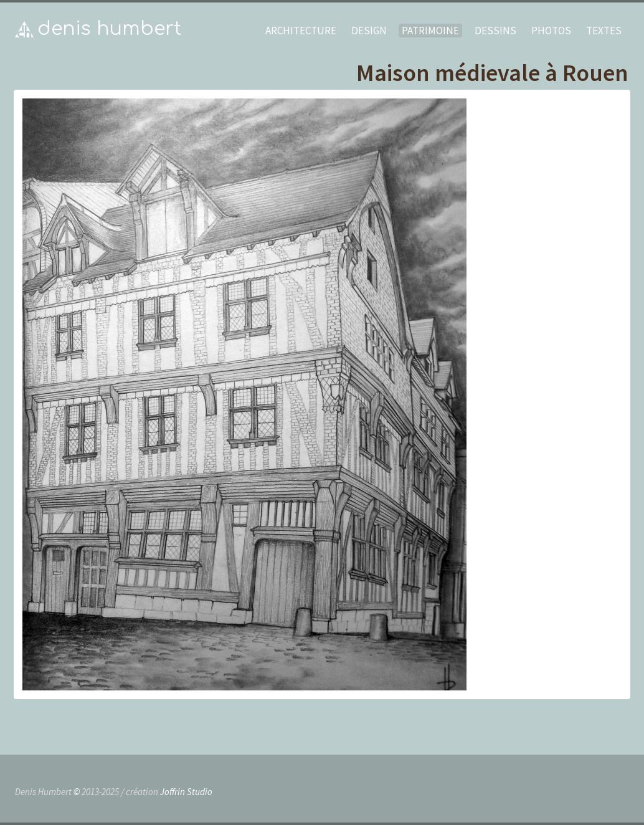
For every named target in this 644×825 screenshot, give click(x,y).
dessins (495, 31)
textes (604, 31)
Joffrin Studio (186, 792)
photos (551, 31)
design (369, 31)
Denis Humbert (110, 29)
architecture (301, 31)
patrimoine (430, 31)
